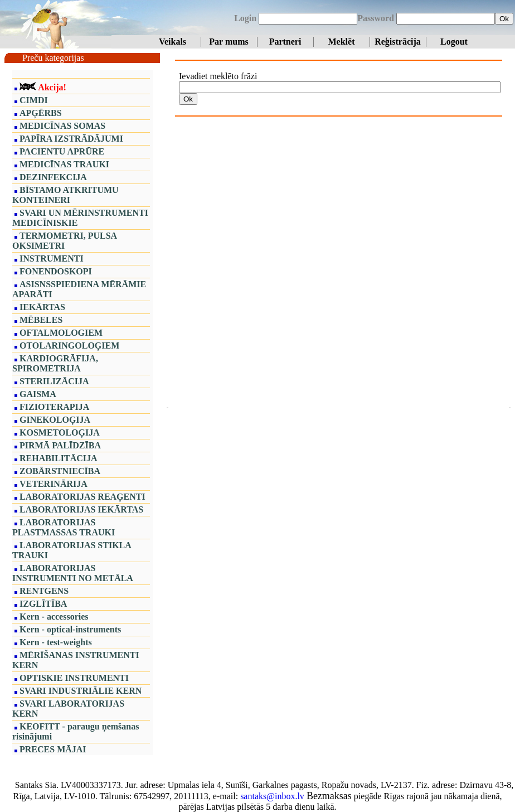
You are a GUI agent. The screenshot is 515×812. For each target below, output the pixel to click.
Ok (504, 19)
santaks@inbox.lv (272, 796)
